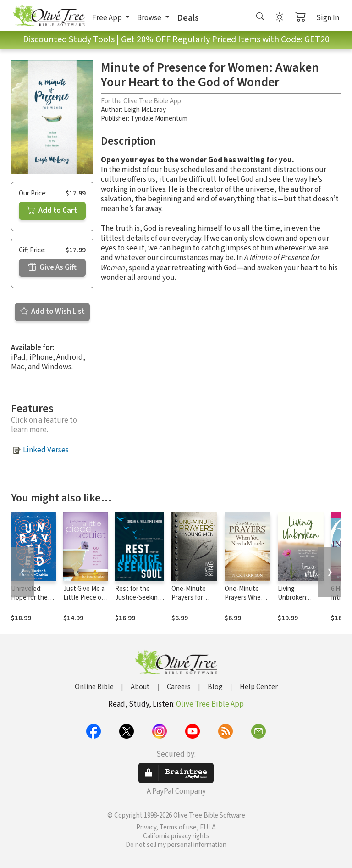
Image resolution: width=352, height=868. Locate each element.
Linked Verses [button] (46, 450)
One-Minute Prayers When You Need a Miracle (245, 602)
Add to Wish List (52, 312)
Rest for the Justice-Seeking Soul (138, 598)
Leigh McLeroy (145, 110)
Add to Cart (52, 211)
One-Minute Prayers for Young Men (189, 598)
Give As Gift (52, 267)
